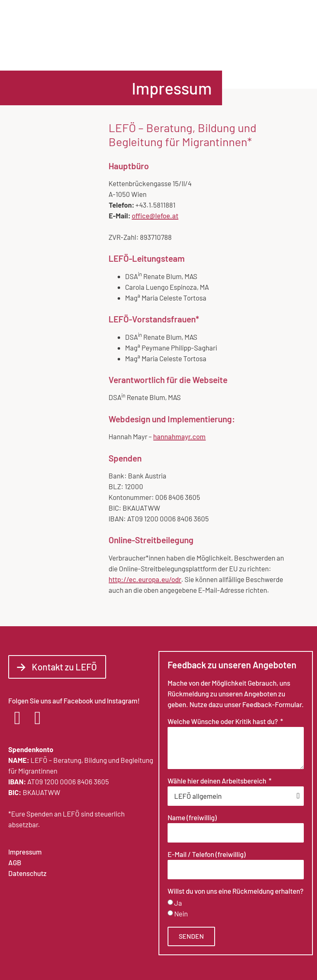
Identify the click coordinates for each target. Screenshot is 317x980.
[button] (301, 35)
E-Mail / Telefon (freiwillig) (207, 855)
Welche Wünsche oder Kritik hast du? (223, 722)
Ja (178, 903)
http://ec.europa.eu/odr (145, 579)
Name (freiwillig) (192, 818)
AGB (15, 862)
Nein (181, 914)
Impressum (25, 852)
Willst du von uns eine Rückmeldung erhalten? (235, 891)
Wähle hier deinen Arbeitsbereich (218, 781)
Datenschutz (27, 873)
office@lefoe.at (155, 215)
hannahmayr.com (179, 436)
